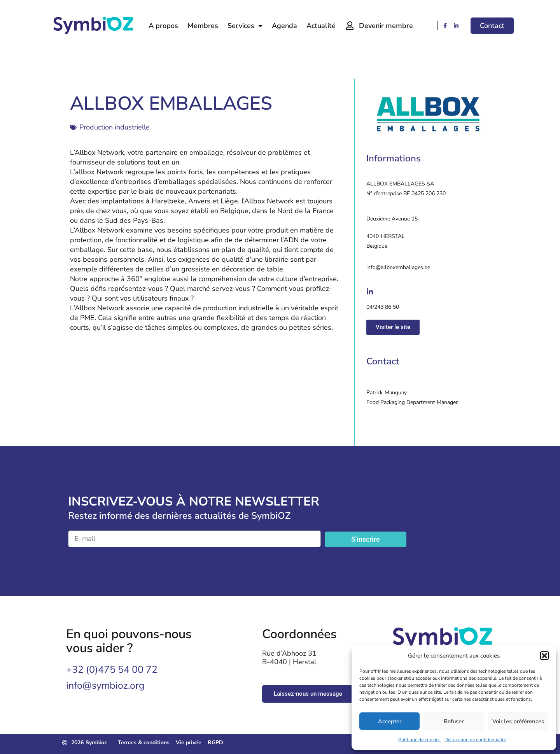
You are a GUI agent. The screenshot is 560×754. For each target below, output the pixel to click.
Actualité (321, 26)
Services (245, 26)
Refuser (454, 721)
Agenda (284, 26)
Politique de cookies (419, 740)
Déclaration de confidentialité (475, 740)
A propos (163, 26)
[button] (544, 656)
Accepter (390, 721)
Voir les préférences (518, 721)
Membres (203, 26)
